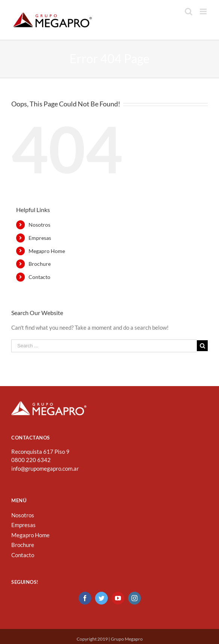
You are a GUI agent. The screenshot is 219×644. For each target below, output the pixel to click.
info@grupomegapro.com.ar (45, 468)
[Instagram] (134, 598)
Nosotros (39, 225)
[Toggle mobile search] (189, 11)
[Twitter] (101, 598)
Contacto (39, 277)
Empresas (40, 238)
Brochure (40, 264)
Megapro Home (47, 251)
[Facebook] (85, 598)
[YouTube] (118, 598)
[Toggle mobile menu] (204, 11)
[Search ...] (104, 346)
